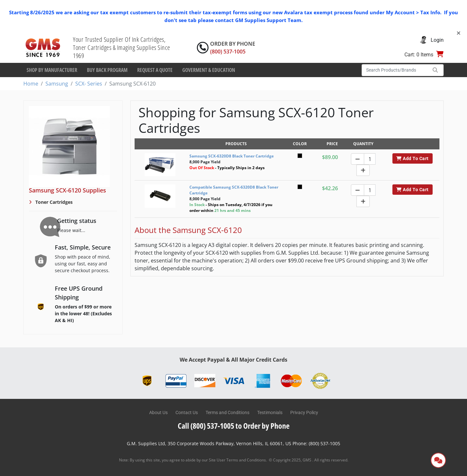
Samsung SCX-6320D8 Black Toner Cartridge (232, 156)
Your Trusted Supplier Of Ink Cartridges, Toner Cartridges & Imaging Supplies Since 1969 (122, 47)
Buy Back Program (107, 70)
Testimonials (270, 412)
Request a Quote (155, 70)
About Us (158, 412)
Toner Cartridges (53, 202)
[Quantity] (370, 159)
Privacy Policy (304, 412)
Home (31, 84)
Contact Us (187, 412)
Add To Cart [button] (412, 158)
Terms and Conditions (228, 412)
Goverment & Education (209, 70)
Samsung (57, 84)
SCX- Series (89, 84)
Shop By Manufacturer (52, 70)
